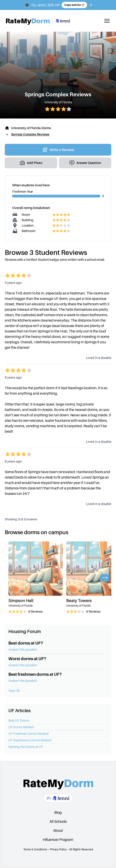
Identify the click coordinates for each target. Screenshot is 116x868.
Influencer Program (58, 840)
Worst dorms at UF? (27, 659)
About (58, 830)
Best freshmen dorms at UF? (35, 674)
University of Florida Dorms (31, 128)
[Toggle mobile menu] (107, 21)
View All (14, 691)
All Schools (58, 821)
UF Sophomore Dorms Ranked (30, 740)
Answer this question (23, 649)
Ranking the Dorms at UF (26, 747)
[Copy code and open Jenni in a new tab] (74, 5)
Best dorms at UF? (26, 643)
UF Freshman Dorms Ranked (28, 734)
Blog (58, 812)
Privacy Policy (58, 849)
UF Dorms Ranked (21, 727)
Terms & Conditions (35, 849)
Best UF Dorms (19, 720)
